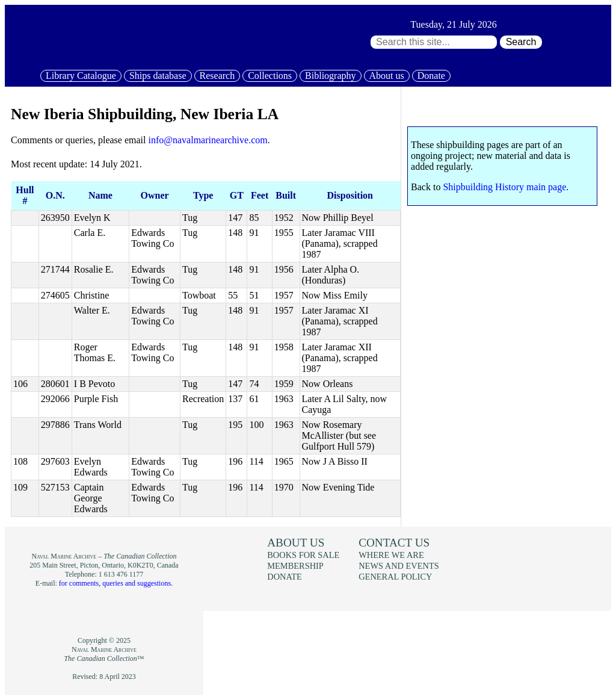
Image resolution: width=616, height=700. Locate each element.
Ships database (158, 76)
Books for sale (303, 555)
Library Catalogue (81, 76)
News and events (399, 566)
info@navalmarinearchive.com (208, 140)
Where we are (391, 555)
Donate (431, 76)
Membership (295, 566)
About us (387, 76)
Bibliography (330, 76)
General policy (395, 577)
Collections (270, 76)
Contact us (394, 543)
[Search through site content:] (434, 42)
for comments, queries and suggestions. (116, 583)
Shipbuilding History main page (504, 187)
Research (217, 76)
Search (521, 42)
